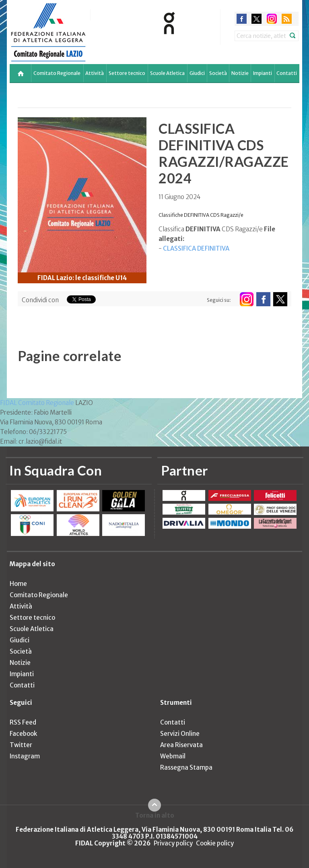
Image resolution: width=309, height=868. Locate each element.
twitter (256, 19)
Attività (95, 73)
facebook (242, 19)
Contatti (287, 73)
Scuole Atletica (167, 73)
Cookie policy (215, 843)
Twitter (21, 745)
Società (218, 73)
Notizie (240, 73)
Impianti (263, 73)
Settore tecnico (127, 73)
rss (287, 19)
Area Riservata (181, 745)
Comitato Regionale (57, 73)
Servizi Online (180, 734)
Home (18, 584)
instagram (272, 19)
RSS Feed (23, 722)
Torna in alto (155, 815)
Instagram (25, 756)
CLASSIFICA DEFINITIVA (196, 248)
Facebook (23, 734)
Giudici (197, 73)
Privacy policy (173, 843)
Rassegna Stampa (186, 767)
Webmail (173, 756)
